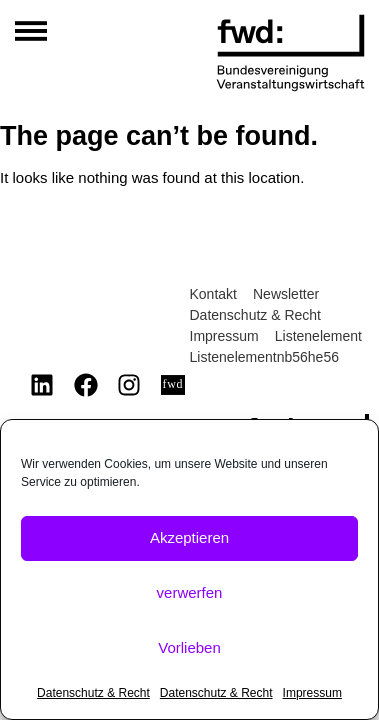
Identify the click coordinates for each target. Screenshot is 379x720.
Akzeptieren (189, 537)
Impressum (312, 693)
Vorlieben (189, 647)
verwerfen (190, 592)
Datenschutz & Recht (93, 693)
